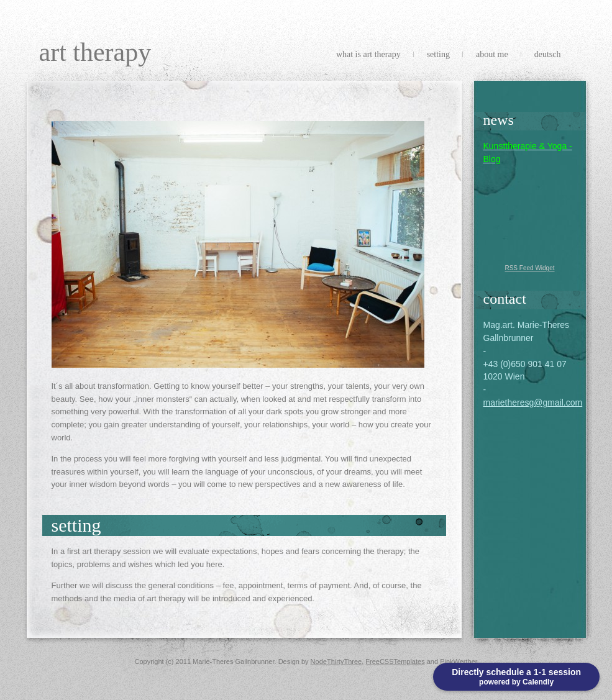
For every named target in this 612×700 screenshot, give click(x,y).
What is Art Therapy (368, 54)
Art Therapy (95, 52)
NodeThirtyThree (336, 661)
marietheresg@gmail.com (533, 402)
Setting (438, 54)
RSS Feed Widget (529, 268)
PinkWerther (459, 661)
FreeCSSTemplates (395, 661)
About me (492, 54)
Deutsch (548, 54)
